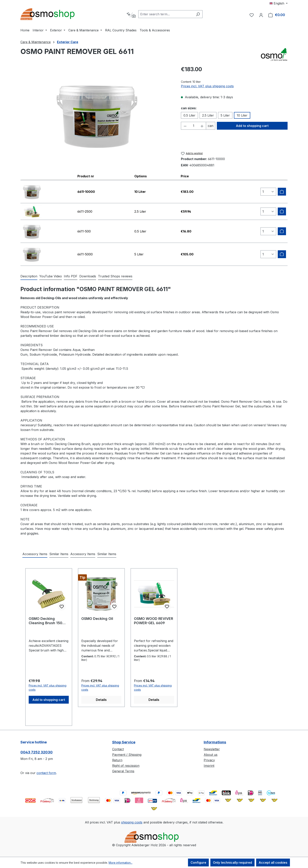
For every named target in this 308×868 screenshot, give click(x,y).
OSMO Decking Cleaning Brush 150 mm (45, 621)
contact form (46, 773)
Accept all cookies (273, 863)
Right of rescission (126, 766)
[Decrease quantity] (185, 126)
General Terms (123, 771)
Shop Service (124, 742)
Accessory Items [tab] (35, 554)
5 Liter (225, 115)
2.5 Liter (208, 115)
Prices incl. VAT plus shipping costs (207, 86)
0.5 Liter (189, 115)
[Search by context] (131, 15)
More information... (121, 863)
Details (101, 700)
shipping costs (132, 822)
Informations (215, 742)
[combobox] (166, 14)
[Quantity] (193, 126)
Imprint (209, 766)
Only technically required (232, 863)
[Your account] (261, 15)
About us (211, 755)
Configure (198, 863)
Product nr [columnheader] (86, 176)
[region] (97, 114)
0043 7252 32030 (37, 752)
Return (117, 760)
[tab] (29, 276)
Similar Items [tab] (59, 554)
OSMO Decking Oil (97, 619)
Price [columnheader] (185, 176)
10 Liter (242, 115)
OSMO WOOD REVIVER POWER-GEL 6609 (154, 621)
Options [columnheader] (141, 176)
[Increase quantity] (202, 126)
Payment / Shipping (127, 755)
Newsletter (212, 749)
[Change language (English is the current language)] (279, 3)
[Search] (198, 14)
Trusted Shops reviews (115, 276)
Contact (118, 749)
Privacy (209, 760)
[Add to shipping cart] (282, 192)
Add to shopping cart (252, 126)
